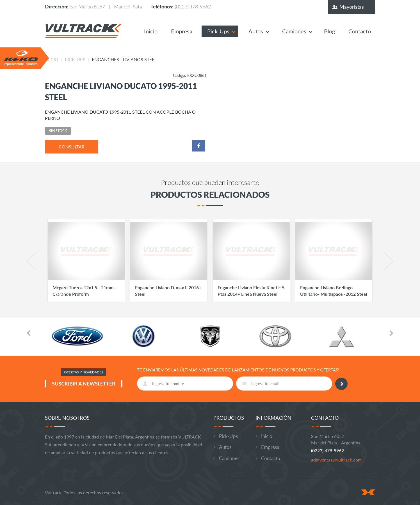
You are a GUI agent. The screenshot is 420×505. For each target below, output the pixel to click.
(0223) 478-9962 (193, 6)
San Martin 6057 (87, 6)
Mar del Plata (128, 6)
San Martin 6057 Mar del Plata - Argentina (336, 439)
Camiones (294, 31)
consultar (72, 147)
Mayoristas (352, 7)
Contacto (360, 31)
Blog (329, 31)
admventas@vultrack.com (336, 460)
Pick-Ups (218, 31)
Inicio (151, 31)
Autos (256, 31)
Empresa (182, 31)
